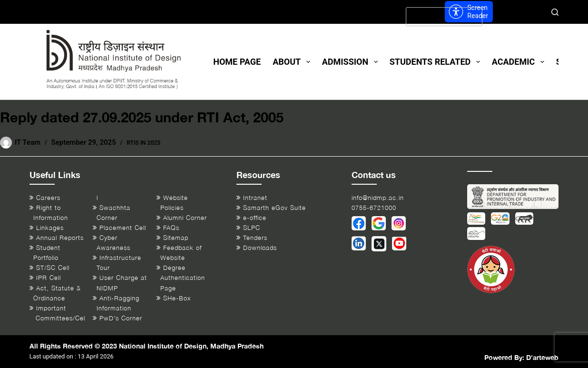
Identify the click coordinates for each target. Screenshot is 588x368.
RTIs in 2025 (143, 143)
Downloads (260, 248)
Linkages (50, 228)
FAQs (171, 228)
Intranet (255, 198)
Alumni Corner (185, 218)
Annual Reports (60, 238)
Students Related (437, 62)
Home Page (237, 62)
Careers (48, 198)
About (293, 62)
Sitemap (176, 238)
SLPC (252, 228)
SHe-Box (177, 298)
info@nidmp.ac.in (378, 198)
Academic (520, 62)
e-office (255, 218)
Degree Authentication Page (183, 278)
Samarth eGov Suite (274, 208)
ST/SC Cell (53, 268)
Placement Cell (123, 228)
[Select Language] (444, 17)
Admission (352, 62)
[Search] (555, 12)
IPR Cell (49, 278)
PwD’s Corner (121, 318)
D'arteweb (542, 357)
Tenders (255, 238)
